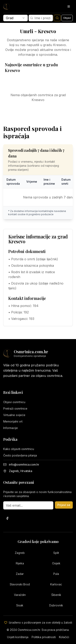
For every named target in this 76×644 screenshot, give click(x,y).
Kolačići (64, 637)
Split (56, 553)
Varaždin (20, 595)
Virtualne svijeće (14, 415)
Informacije (11, 428)
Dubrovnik (56, 605)
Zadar (20, 574)
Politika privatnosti (44, 637)
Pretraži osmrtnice (15, 408)
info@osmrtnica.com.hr (24, 464)
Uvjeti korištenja (18, 637)
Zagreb (20, 553)
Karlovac (56, 584)
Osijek (56, 563)
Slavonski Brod (20, 584)
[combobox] (16, 18)
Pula (56, 574)
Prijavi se (64, 505)
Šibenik (56, 595)
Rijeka (20, 563)
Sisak (20, 605)
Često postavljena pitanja (20, 455)
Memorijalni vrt (13, 421)
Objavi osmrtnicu (14, 402)
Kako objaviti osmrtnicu (19, 449)
